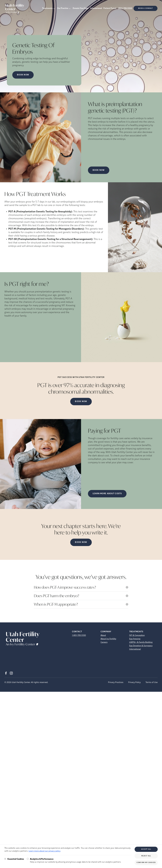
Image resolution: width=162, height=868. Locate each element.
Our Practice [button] (63, 8)
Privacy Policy (134, 682)
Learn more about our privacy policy (45, 851)
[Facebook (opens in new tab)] (6, 673)
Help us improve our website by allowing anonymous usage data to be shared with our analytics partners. (76, 860)
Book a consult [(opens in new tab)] (145, 8)
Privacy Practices (116, 682)
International (96, 8)
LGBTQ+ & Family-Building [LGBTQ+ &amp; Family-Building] (141, 642)
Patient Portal (110, 8)
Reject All (146, 856)
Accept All (146, 849)
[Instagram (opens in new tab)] (11, 673)
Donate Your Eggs (81, 8)
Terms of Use (152, 682)
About (103, 635)
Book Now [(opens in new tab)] (99, 170)
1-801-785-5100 (79, 635)
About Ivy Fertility (108, 639)
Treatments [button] (47, 8)
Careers (104, 642)
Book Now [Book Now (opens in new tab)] (23, 75)
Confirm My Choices (146, 863)
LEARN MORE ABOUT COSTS (107, 494)
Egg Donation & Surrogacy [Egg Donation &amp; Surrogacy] (141, 646)
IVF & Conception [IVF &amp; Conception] (137, 635)
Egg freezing (135, 639)
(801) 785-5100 (125, 8)
